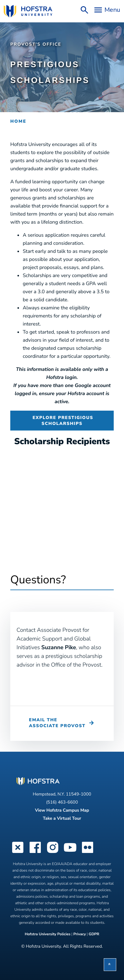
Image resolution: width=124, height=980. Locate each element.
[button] (110, 965)
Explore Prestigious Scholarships (62, 421)
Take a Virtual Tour (62, 818)
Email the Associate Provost (57, 723)
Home (18, 121)
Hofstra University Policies (48, 934)
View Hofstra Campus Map (62, 810)
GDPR (94, 934)
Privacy (79, 934)
